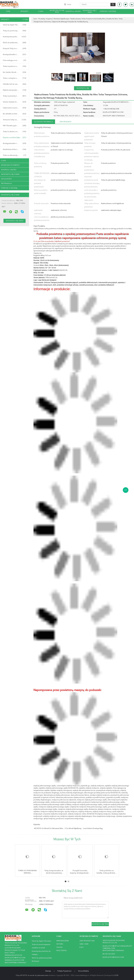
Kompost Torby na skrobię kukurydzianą (15, 49)
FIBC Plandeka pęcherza (15, 126)
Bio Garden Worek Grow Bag (15, 72)
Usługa (59, 947)
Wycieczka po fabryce (57, 11)
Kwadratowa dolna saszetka (15, 149)
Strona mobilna (83, 971)
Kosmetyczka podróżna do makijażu (15, 37)
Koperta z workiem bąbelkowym (15, 138)
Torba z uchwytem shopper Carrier (15, 78)
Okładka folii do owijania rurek (15, 84)
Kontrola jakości (73, 11)
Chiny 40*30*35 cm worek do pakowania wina (32, 975)
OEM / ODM (84, 944)
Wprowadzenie (63, 941)
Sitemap (48, 971)
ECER (116, 975)
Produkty (24, 11)
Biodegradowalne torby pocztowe (15, 55)
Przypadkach (6, 184)
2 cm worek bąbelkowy (73, 828)
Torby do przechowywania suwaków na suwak (15, 31)
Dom (8, 11)
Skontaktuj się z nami (90, 11)
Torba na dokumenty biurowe (15, 155)
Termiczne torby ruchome (15, 120)
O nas (41, 11)
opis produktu (65, 122)
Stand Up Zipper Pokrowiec (15, 25)
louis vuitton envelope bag (93, 828)
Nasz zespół (62, 951)
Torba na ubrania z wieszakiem (15, 132)
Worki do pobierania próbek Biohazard (15, 43)
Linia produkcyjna (87, 941)
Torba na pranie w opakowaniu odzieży (15, 66)
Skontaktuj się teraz (83, 89)
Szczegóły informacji (43, 122)
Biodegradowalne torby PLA (15, 143)
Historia (60, 944)
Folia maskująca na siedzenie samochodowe (15, 60)
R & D (82, 947)
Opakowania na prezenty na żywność (15, 108)
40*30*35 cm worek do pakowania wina (49, 828)
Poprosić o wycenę (108, 11)
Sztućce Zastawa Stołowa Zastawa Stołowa (15, 102)
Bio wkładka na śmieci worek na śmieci (15, 114)
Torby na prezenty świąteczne (15, 96)
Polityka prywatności (64, 971)
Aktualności (6, 179)
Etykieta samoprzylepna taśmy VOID (15, 90)
